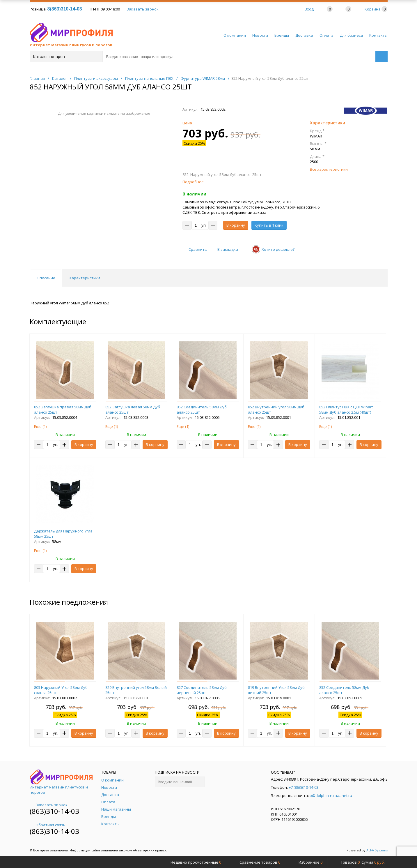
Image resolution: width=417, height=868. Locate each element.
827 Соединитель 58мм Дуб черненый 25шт (202, 690)
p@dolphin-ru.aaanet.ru (331, 795)
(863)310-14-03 (54, 811)
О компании (235, 35)
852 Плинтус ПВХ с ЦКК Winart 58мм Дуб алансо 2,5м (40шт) (346, 410)
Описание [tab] (46, 278)
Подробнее (193, 182)
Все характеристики (329, 169)
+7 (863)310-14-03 (304, 787)
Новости (260, 35)
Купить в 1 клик (269, 225)
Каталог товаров (66, 57)
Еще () (40, 426)
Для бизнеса (351, 35)
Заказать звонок (143, 9)
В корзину (236, 225)
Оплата (326, 35)
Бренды (282, 35)
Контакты (378, 35)
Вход (309, 9)
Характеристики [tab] (85, 278)
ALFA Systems (377, 850)
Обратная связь (48, 825)
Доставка (304, 35)
